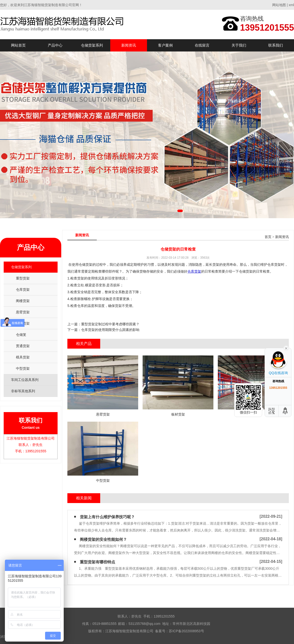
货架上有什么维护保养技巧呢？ (107, 517)
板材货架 (23, 323)
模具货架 (23, 357)
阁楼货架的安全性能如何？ (103, 539)
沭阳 (3, 637)
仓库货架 (23, 290)
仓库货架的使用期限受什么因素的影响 (110, 330)
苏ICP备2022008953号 (186, 631)
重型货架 (23, 278)
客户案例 (165, 45)
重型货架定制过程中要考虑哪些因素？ (110, 324)
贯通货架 (23, 346)
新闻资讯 (129, 45)
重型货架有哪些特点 (98, 562)
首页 (268, 237)
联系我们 (276, 45)
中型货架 (23, 368)
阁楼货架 (23, 301)
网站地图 (279, 5)
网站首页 (18, 45)
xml (291, 5)
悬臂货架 (23, 312)
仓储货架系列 (92, 45)
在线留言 (202, 45)
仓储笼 (21, 335)
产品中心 (55, 45)
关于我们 (239, 45)
